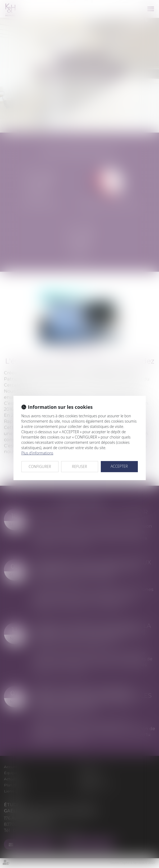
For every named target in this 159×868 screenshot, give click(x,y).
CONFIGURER (40, 466)
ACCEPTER (119, 466)
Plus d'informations (37, 453)
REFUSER (79, 466)
